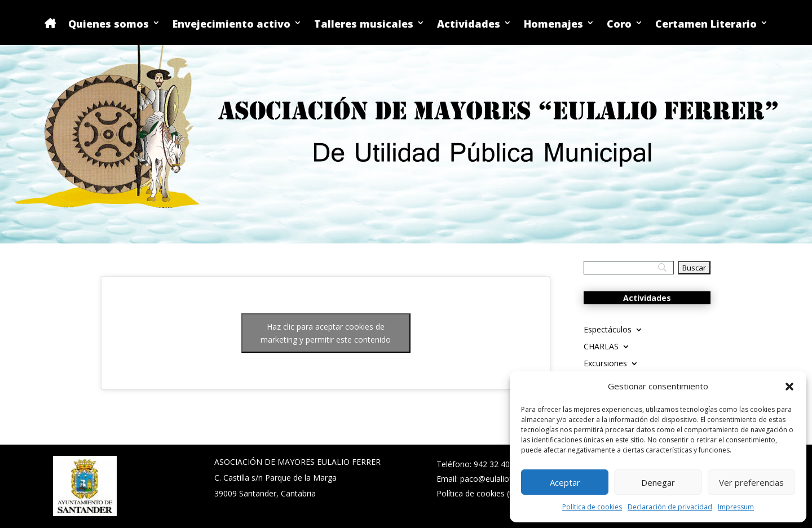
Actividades (469, 25)
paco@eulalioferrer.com (504, 479)
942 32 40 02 (497, 464)
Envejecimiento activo (231, 25)
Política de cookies (592, 507)
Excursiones (605, 364)
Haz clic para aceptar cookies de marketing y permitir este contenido (326, 333)
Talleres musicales (364, 25)
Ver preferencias (751, 482)
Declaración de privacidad (670, 507)
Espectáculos (608, 330)
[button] (789, 387)
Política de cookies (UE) (479, 493)
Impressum (736, 507)
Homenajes (553, 25)
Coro (619, 25)
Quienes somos (109, 25)
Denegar (658, 482)
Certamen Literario (706, 25)
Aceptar (565, 482)
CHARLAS (601, 347)
